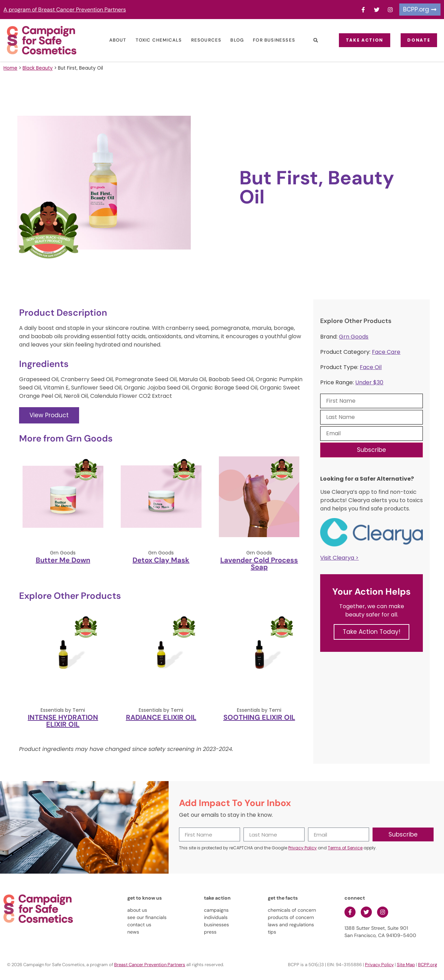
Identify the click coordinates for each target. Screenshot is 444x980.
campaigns (216, 910)
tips (272, 932)
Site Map (406, 965)
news (133, 932)
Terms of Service (345, 848)
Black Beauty (38, 68)
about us (137, 910)
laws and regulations (291, 925)
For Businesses (268, 40)
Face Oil (371, 367)
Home (10, 68)
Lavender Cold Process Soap (259, 563)
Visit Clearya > (339, 558)
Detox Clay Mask (161, 560)
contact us (139, 925)
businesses (216, 925)
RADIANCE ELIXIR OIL (161, 717)
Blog (231, 40)
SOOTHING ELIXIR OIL (259, 717)
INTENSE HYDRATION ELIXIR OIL (63, 721)
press (210, 932)
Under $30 (369, 382)
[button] (310, 40)
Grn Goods (354, 337)
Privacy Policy (302, 848)
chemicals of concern (292, 910)
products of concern (291, 917)
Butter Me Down (63, 560)
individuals (216, 917)
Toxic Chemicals (153, 40)
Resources (200, 40)
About (112, 40)
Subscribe (372, 450)
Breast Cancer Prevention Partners (150, 965)
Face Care (386, 352)
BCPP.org (428, 965)
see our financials (147, 917)
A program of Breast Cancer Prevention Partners (65, 10)
